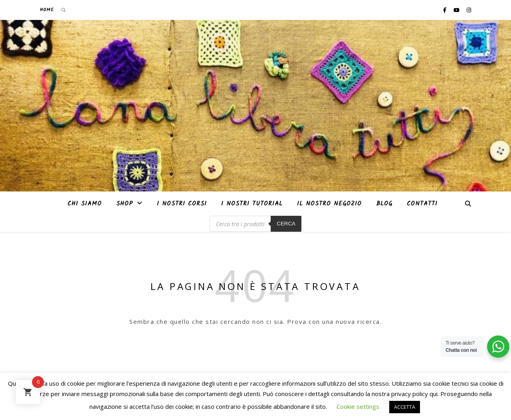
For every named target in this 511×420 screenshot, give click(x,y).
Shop (125, 204)
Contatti (422, 204)
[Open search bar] (63, 10)
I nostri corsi (182, 204)
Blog (384, 204)
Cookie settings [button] (358, 406)
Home (47, 10)
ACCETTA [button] (405, 407)
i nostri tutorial (252, 204)
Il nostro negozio (329, 204)
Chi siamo (85, 204)
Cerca (286, 224)
